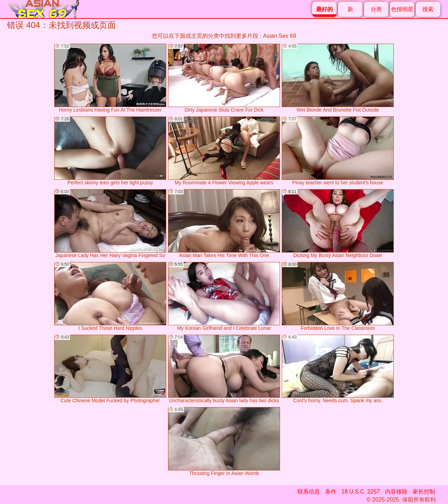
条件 (331, 492)
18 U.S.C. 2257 (361, 492)
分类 (376, 9)
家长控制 (424, 492)
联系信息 (309, 492)
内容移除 (396, 492)
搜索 (428, 9)
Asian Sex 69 (280, 36)
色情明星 (402, 9)
